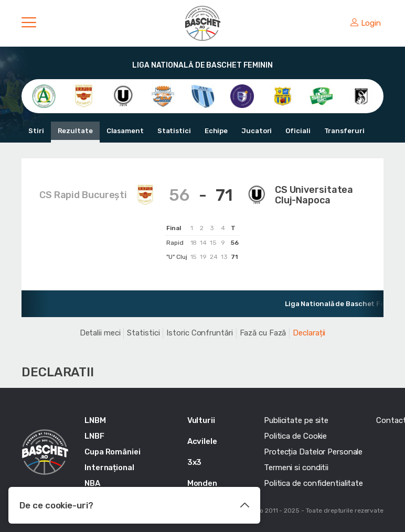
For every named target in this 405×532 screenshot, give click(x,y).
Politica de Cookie (295, 436)
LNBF (94, 436)
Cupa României (113, 452)
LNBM (95, 420)
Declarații (309, 333)
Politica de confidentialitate (313, 483)
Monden (202, 483)
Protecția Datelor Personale (313, 452)
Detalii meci (100, 333)
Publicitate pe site (296, 420)
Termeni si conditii (296, 468)
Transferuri (344, 131)
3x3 (195, 462)
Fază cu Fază (263, 333)
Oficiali (298, 131)
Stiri (36, 131)
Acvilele (202, 441)
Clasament (125, 131)
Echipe (216, 131)
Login (366, 23)
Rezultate (75, 131)
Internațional (109, 468)
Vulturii (201, 420)
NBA (92, 483)
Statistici (174, 131)
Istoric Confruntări (199, 333)
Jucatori (257, 131)
